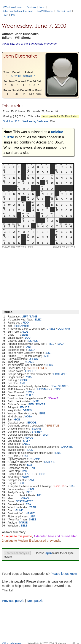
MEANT (30, 514)
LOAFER (30, 371)
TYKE (22, 483)
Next (42, 7)
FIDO (26, 323)
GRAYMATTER (25, 501)
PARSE (23, 523)
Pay (13, 15)
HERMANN (44, 389)
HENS (30, 489)
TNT (33, 468)
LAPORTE (67, 447)
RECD (29, 450)
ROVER (41, 404)
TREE (51, 344)
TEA (28, 504)
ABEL (27, 444)
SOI (26, 456)
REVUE (29, 438)
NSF (36, 401)
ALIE (47, 356)
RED (31, 404)
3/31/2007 (29, 76)
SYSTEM (37, 432)
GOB (17, 420)
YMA (29, 377)
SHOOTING (60, 486)
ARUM (25, 477)
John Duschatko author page (18, 11)
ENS (58, 453)
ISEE (29, 492)
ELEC (38, 320)
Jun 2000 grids (45, 11)
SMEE (33, 520)
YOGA (28, 417)
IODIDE (24, 380)
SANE (31, 480)
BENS (25, 335)
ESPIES (33, 341)
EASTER (30, 474)
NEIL (40, 495)
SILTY (27, 441)
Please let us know (64, 574)
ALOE (25, 332)
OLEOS (33, 359)
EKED (31, 350)
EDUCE (25, 407)
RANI (28, 347)
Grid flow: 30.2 (11, 121)
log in (48, 553)
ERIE (43, 414)
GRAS (25, 498)
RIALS (30, 395)
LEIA (33, 517)
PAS (24, 471)
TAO (29, 465)
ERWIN (30, 392)
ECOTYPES (60, 374)
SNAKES (63, 386)
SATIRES (50, 462)
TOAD (60, 344)
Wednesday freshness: (36, 121)
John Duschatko (21, 56)
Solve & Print (64, 11)
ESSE (48, 353)
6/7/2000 (16, 76)
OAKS (30, 362)
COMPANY (64, 329)
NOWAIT (53, 398)
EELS (24, 526)
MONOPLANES (37, 368)
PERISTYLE (52, 426)
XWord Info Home (12, 7)
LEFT (25, 317)
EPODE (32, 423)
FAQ (5, 15)
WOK (46, 435)
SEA (53, 386)
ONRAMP (34, 459)
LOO (28, 338)
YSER (33, 507)
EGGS (41, 474)
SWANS (37, 429)
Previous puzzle (13, 601)
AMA (22, 383)
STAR (72, 486)
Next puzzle (35, 601)
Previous (31, 7)
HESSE (57, 389)
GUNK (19, 510)
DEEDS (27, 411)
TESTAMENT (22, 326)
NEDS (49, 365)
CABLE (51, 329)
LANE (34, 317)
